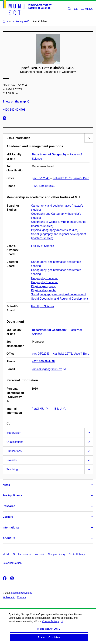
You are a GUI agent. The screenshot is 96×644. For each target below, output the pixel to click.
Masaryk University (22, 593)
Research (9, 506)
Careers (8, 517)
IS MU (59, 409)
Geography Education (45, 278)
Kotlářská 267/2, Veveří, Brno (71, 178)
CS (76, 9)
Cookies (21, 597)
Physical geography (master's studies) (55, 230)
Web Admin (9, 597)
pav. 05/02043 (41, 178)
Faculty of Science (43, 246)
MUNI (6, 554)
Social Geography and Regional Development (60, 299)
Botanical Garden (12, 563)
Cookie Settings (53, 624)
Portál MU (40, 409)
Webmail (40, 554)
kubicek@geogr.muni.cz (49, 369)
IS (14, 554)
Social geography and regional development (59, 294)
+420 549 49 (14, 110)
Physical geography (43, 286)
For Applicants (12, 495)
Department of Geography (49, 154)
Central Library (77, 554)
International (11, 528)
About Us (9, 538)
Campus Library (57, 554)
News (6, 485)
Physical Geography (44, 290)
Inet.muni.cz (25, 554)
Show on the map (16, 102)
